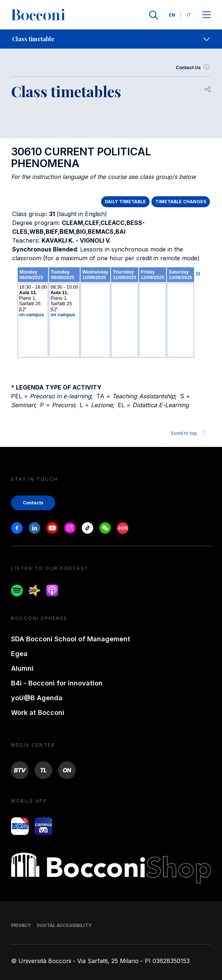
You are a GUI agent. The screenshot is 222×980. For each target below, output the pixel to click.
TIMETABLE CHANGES (181, 202)
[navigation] (111, 39)
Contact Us (193, 68)
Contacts (33, 503)
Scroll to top (190, 433)
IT (189, 15)
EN (172, 15)
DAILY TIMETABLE (125, 202)
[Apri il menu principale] (207, 15)
